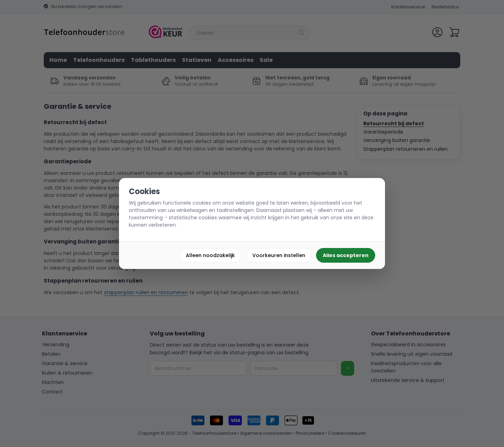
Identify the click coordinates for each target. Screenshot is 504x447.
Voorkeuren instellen (279, 255)
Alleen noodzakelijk (210, 255)
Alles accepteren (346, 255)
